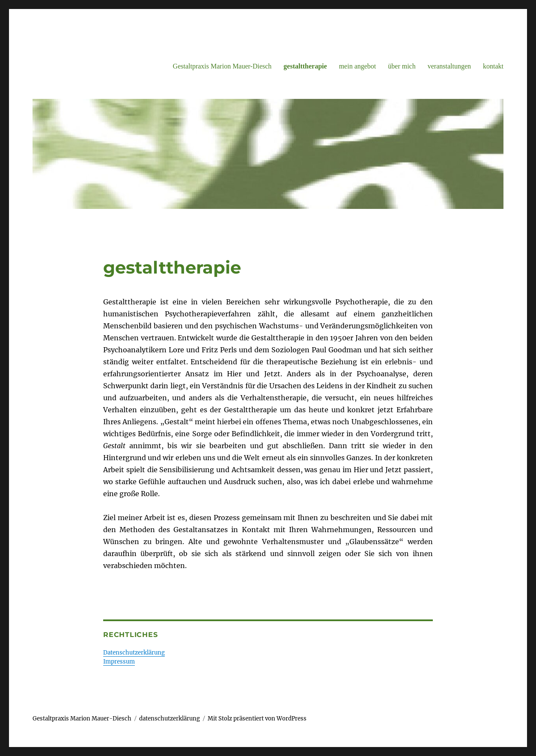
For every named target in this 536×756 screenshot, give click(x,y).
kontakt (493, 66)
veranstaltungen (449, 66)
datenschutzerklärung (170, 719)
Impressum (119, 662)
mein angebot (358, 66)
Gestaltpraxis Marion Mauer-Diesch (222, 66)
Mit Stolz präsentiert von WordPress (257, 719)
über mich (402, 66)
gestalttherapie (305, 66)
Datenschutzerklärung (134, 653)
